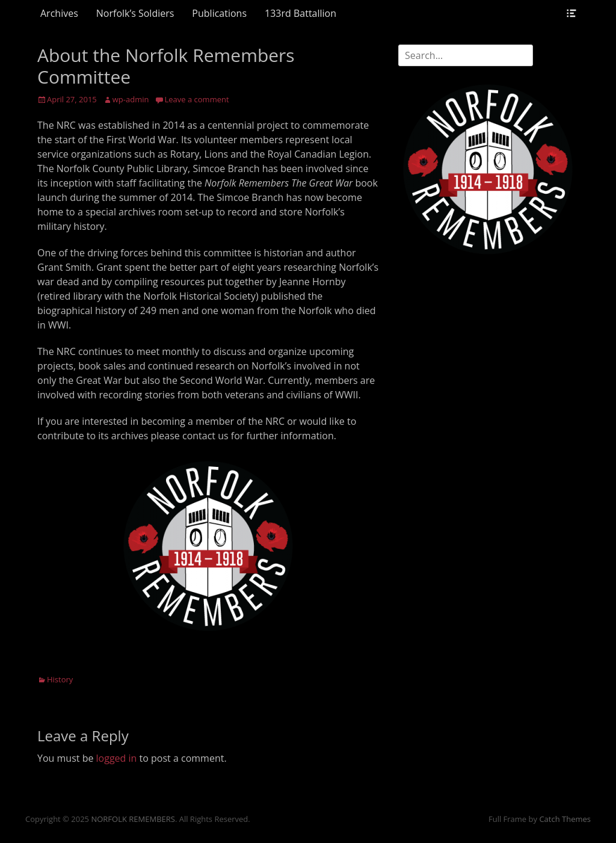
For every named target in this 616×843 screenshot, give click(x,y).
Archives (59, 13)
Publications (219, 13)
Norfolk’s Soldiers (135, 13)
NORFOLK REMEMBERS (133, 819)
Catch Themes (565, 819)
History (60, 679)
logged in (117, 758)
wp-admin (131, 99)
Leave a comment (196, 99)
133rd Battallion (300, 13)
